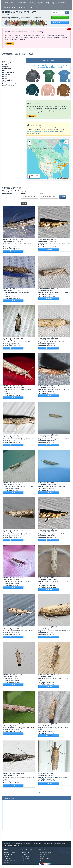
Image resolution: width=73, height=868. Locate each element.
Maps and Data (62, 3)
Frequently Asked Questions (9, 861)
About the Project (10, 853)
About (13, 3)
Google (57, 179)
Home (6, 3)
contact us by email (33, 132)
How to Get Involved (25, 854)
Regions (40, 3)
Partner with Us (26, 858)
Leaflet (48, 179)
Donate (38, 7)
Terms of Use (37, 843)
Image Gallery (50, 3)
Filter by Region (8, 193)
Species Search (22, 7)
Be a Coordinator (27, 856)
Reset (24, 203)
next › (39, 793)
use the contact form (48, 132)
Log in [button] (56, 17)
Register (24, 860)
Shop (31, 7)
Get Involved (23, 3)
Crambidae (11, 61)
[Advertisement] (36, 815)
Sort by (24, 193)
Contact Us (8, 845)
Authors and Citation (8, 855)
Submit (63, 197)
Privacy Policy (48, 843)
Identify (33, 3)
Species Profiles (9, 7)
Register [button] (56, 23)
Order (41, 193)
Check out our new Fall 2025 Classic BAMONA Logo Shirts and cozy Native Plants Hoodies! (48, 66)
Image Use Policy (59, 843)
